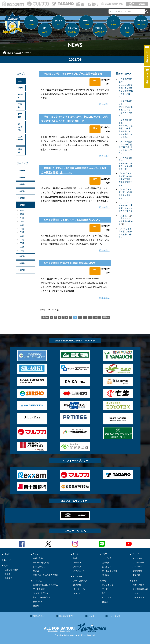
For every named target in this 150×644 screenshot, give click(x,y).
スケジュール (79, 571)
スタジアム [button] (72, 30)
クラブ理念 (107, 558)
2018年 (22, 270)
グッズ (105, 589)
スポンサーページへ (75, 531)
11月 (22, 214)
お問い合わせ (138, 585)
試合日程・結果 (11, 570)
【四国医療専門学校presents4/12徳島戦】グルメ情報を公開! (126, 163)
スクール (77, 593)
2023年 (22, 191)
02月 (22, 247)
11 (80, 317)
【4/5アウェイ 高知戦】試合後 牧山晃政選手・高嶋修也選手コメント (125, 179)
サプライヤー (138, 562)
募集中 (20, 151)
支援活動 (136, 575)
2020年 (22, 256)
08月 (22, 225)
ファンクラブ (108, 585)
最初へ (45, 317)
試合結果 (77, 585)
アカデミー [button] (100, 30)
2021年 (22, 205)
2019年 (22, 263)
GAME (21, 96)
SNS (104, 593)
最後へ (106, 317)
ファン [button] (127, 30)
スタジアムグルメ (41, 593)
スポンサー (137, 558)
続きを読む (104, 104)
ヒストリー (107, 567)
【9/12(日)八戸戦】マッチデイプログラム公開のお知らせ (72, 74)
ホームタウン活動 (110, 571)
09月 (22, 221)
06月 (22, 232)
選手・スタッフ (80, 581)
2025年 (22, 178)
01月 (22, 250)
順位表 (8, 574)
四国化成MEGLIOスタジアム (45, 585)
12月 (22, 210)
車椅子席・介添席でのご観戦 (46, 575)
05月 (22, 236)
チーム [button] (86, 23)
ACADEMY (20, 140)
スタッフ (77, 562)
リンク (135, 593)
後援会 (105, 602)
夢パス (36, 571)
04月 (22, 239)
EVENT (20, 116)
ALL (20, 81)
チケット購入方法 (41, 562)
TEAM (20, 106)
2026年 (22, 171)
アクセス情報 (39, 589)
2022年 (22, 198)
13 (90, 317)
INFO (21, 88)
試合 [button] (45, 30)
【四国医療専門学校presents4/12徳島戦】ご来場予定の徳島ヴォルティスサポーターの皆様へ (126, 128)
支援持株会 (137, 571)
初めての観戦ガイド (42, 597)
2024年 (22, 184)
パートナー (137, 567)
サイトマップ (138, 597)
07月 (22, 229)
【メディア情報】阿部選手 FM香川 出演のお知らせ (68, 263)
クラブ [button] (114, 23)
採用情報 (106, 575)
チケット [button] (58, 23)
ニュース (31, 23)
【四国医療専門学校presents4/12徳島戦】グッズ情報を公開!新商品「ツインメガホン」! (126, 88)
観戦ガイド (38, 602)
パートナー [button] (141, 23)
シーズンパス (39, 567)
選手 (75, 558)
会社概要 (106, 562)
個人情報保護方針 (140, 589)
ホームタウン (20, 127)
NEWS (18, 53)
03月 (22, 243)
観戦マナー (9, 578)
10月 (22, 218)
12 (85, 317)
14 (95, 317)
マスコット (107, 597)
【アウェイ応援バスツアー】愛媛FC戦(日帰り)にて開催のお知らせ (125, 147)
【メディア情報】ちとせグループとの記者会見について (71, 220)
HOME (10, 53)
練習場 (36, 606)
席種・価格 (38, 558)
